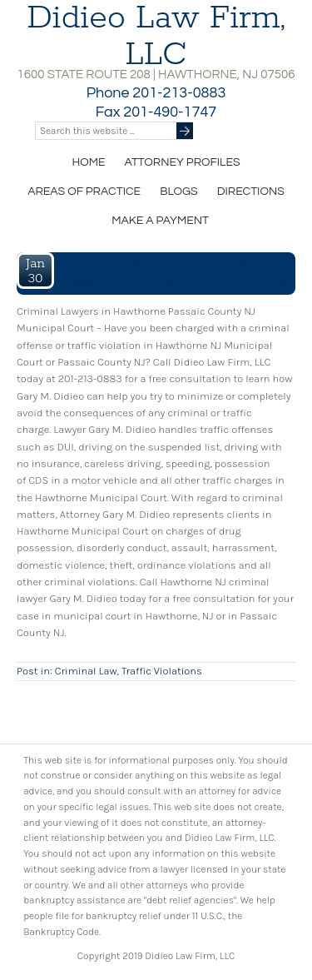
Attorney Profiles (182, 162)
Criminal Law (86, 671)
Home (88, 162)
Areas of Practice (84, 192)
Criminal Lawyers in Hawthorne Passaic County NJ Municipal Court (175, 273)
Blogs (179, 192)
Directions (251, 192)
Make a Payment (160, 221)
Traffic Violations (162, 671)
